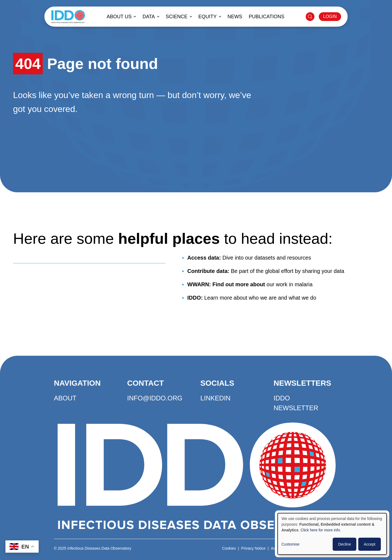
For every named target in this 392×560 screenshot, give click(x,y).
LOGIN (330, 16)
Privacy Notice (253, 548)
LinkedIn (215, 398)
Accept (370, 544)
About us (119, 17)
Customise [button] (290, 544)
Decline (344, 544)
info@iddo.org (155, 398)
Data (148, 17)
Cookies (229, 548)
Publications (267, 17)
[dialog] (332, 534)
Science (177, 17)
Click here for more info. (321, 530)
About (65, 398)
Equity (208, 17)
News (235, 17)
